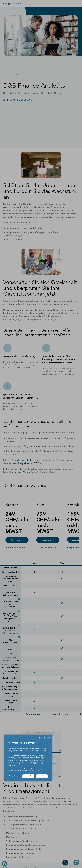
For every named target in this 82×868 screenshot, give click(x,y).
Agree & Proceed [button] (42, 776)
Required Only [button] (28, 776)
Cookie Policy (35, 771)
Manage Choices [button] (14, 776)
